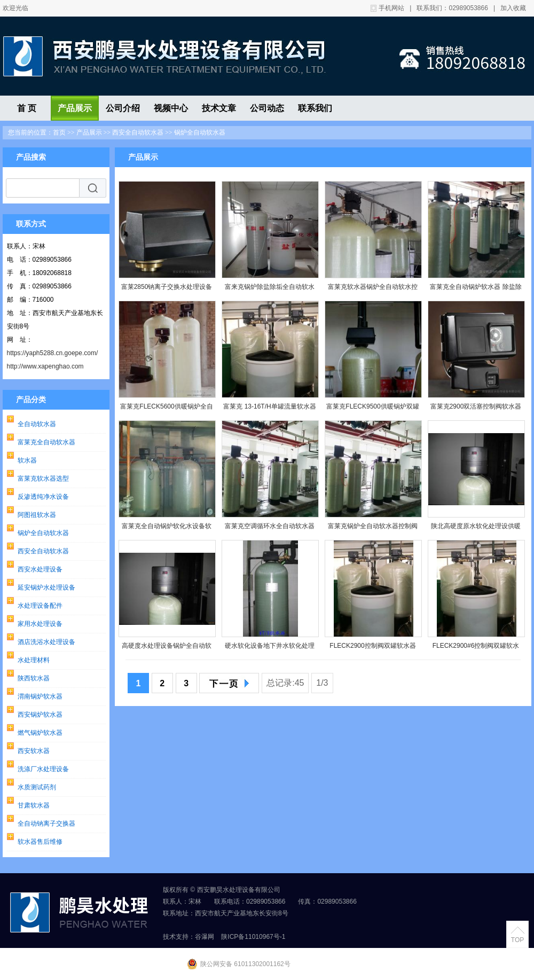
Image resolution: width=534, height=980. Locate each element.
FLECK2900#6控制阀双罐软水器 (476, 648)
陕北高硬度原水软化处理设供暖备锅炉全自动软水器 (476, 528)
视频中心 (171, 108)
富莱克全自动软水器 (46, 442)
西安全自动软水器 (138, 132)
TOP (517, 940)
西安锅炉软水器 (40, 715)
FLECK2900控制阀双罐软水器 (372, 646)
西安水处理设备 (40, 569)
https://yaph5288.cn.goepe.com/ (53, 353)
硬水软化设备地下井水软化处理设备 (270, 648)
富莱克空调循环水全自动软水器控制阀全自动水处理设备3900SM (270, 528)
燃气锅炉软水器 (40, 733)
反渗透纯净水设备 (43, 497)
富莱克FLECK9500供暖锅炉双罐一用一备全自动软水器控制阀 (372, 409)
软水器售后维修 (40, 842)
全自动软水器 (37, 424)
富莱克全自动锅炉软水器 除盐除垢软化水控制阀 (476, 289)
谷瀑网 (205, 937)
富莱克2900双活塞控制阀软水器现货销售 (476, 409)
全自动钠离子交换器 (46, 824)
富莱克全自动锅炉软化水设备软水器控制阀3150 (167, 528)
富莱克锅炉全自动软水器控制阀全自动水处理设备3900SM (373, 528)
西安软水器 (34, 751)
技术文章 (219, 108)
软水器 (27, 460)
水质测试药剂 (37, 787)
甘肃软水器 (34, 805)
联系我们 (315, 108)
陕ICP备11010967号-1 (253, 937)
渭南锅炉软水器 (40, 696)
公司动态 (267, 108)
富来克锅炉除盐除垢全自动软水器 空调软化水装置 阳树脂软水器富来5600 (270, 289)
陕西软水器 (34, 678)
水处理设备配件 (40, 606)
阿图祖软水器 (37, 515)
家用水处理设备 (40, 624)
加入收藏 (513, 8)
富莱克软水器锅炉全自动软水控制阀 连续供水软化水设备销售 (373, 289)
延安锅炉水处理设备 (46, 587)
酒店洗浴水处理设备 (46, 642)
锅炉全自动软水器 (200, 132)
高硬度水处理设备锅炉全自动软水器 (167, 648)
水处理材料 (34, 660)
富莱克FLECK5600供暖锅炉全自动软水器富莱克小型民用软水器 (166, 409)
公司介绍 (123, 108)
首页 (59, 132)
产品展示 (75, 108)
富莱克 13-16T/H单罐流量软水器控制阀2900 (269, 409)
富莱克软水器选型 (43, 479)
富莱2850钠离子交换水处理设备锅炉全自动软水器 (167, 289)
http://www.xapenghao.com (45, 366)
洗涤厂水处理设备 (43, 769)
